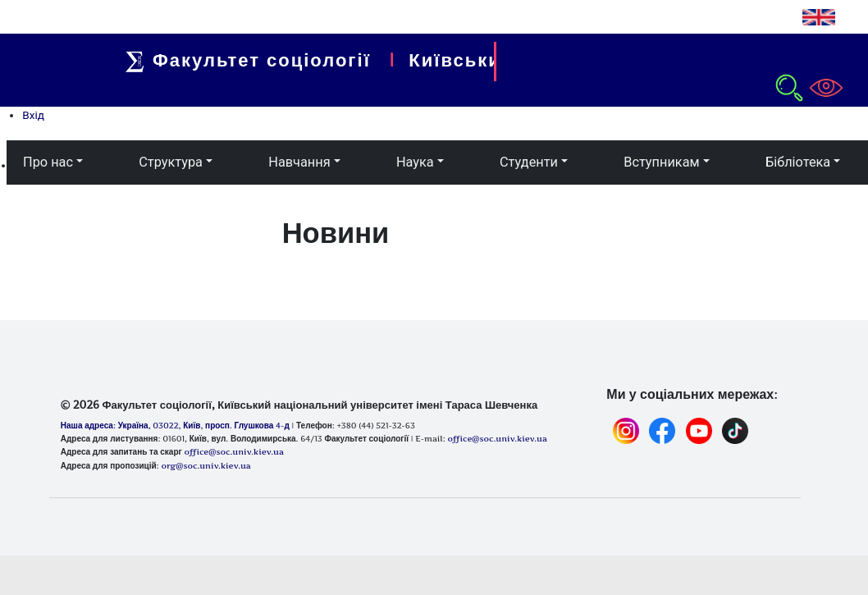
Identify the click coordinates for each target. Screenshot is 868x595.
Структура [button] (171, 162)
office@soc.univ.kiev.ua (233, 451)
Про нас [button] (48, 162)
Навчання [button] (299, 162)
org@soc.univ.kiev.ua (206, 465)
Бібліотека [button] (798, 162)
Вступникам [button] (661, 162)
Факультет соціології (262, 60)
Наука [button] (415, 162)
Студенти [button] (529, 162)
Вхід (33, 115)
